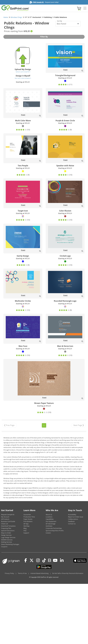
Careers (48, 533)
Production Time (29, 517)
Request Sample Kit (8, 515)
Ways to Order (6, 533)
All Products (5, 519)
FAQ (25, 531)
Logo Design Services (8, 537)
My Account (5, 517)
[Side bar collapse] (85, 8)
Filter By (44, 37)
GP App (26, 524)
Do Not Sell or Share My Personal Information (68, 573)
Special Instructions (8, 531)
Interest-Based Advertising (39, 573)
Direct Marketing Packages (10, 544)
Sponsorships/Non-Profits (55, 531)
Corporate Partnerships (54, 528)
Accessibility (72, 515)
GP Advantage (51, 524)
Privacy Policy (9, 573)
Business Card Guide (8, 521)
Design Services (6, 535)
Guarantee (27, 515)
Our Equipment (51, 521)
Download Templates (8, 526)
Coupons (4, 547)
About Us (49, 515)
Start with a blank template (23, 78)
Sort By (60, 21)
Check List (5, 524)
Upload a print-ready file (23, 72)
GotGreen (49, 526)
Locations (49, 517)
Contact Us (72, 524)
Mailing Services (7, 542)
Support (26, 533)
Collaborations (73, 519)
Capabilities (50, 519)
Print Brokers (28, 521)
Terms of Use (22, 573)
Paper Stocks (28, 519)
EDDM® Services (7, 540)
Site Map (26, 526)
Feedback (71, 521)
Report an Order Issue (76, 517)
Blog (25, 528)
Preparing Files (6, 528)
